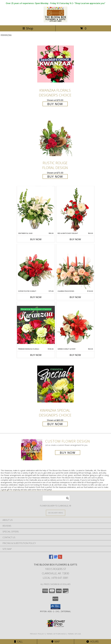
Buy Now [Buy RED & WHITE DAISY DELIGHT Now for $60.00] (75, 239)
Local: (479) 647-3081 (56, 578)
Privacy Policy (37, 634)
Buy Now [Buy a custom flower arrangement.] (68, 453)
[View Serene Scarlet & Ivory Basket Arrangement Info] (75, 325)
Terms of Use (75, 634)
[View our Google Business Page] (56, 558)
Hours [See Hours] (92, 642)
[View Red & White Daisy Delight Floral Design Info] (75, 209)
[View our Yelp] (60, 558)
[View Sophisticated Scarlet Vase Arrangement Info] (36, 267)
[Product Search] (56, 498)
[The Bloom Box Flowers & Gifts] (55, 22)
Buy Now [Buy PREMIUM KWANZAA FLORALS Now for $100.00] (36, 355)
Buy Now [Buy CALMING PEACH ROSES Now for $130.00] (75, 297)
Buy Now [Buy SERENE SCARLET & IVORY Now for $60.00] (75, 355)
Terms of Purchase (56, 634)
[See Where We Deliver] (56, 513)
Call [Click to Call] (18, 642)
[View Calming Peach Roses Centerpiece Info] (75, 267)
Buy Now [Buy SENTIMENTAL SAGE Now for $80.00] (36, 239)
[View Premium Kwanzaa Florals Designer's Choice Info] (36, 325)
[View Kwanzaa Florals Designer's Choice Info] (56, 64)
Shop (28, 28)
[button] (55, 607)
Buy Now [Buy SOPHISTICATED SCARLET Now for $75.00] (36, 297)
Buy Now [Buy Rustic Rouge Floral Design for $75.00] (55, 176)
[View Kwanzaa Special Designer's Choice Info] (56, 384)
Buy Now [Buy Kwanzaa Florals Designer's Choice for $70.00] (55, 104)
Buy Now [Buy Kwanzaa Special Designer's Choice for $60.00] (55, 424)
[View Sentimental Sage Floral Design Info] (36, 209)
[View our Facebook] (51, 558)
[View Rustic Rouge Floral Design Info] (56, 137)
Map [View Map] (56, 642)
